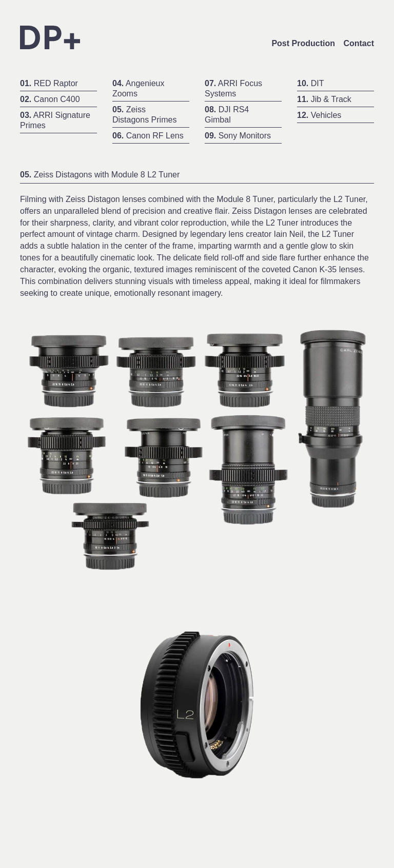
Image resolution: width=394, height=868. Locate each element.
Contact (359, 43)
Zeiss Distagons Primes (144, 115)
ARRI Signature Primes (55, 120)
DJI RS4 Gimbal (227, 115)
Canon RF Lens (148, 136)
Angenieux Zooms (138, 88)
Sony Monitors (238, 136)
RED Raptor (49, 83)
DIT (310, 83)
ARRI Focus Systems (233, 88)
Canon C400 (50, 99)
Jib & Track (324, 99)
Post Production (303, 43)
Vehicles (319, 115)
